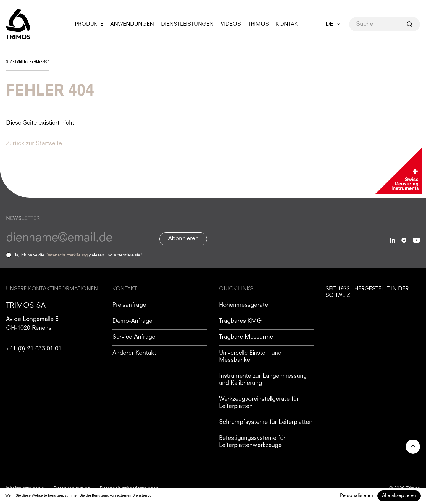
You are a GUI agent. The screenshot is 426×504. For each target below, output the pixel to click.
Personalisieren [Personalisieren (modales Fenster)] (356, 496)
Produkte (89, 24)
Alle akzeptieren (399, 496)
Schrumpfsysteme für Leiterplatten (266, 422)
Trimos (258, 24)
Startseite (16, 62)
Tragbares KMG (240, 321)
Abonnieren (183, 239)
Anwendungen (132, 24)
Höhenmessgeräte (243, 305)
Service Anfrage (134, 337)
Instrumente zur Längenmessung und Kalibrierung (263, 380)
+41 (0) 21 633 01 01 (34, 349)
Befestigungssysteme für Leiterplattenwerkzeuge (252, 442)
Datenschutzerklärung (67, 255)
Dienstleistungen (187, 24)
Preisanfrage (129, 305)
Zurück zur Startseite (34, 144)
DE (329, 24)
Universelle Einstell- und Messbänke (250, 357)
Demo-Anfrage (132, 321)
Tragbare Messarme (246, 337)
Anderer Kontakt (134, 353)
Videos (231, 24)
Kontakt (288, 24)
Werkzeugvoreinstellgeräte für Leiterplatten (259, 403)
